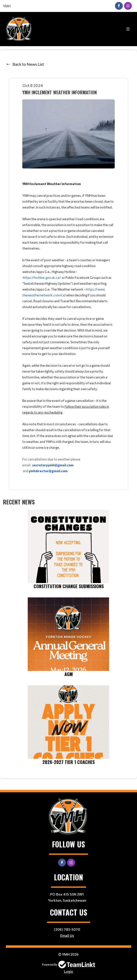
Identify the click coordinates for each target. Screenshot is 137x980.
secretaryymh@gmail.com (53, 465)
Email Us (67, 935)
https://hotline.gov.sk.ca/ (42, 278)
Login (68, 971)
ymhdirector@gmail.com (48, 471)
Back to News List (28, 64)
